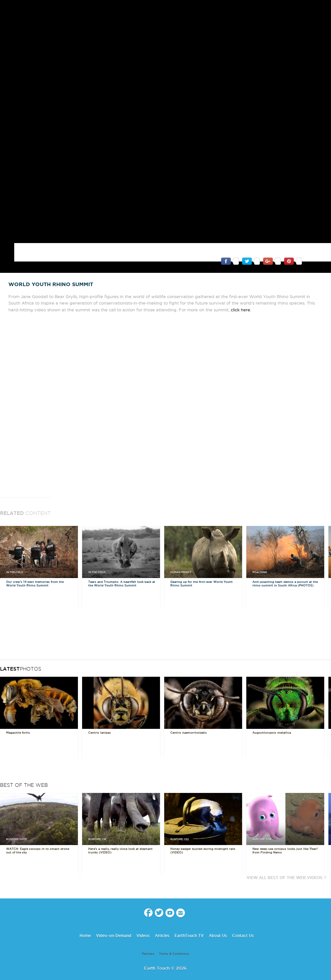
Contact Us (243, 924)
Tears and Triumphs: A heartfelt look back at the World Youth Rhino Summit (122, 572)
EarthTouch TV (189, 924)
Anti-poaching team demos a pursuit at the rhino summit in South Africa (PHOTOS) (285, 572)
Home (85, 924)
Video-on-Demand (114, 924)
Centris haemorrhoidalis (189, 721)
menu (7, 10)
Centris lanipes (100, 721)
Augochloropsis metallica (272, 721)
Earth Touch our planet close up (165, 10)
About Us (218, 924)
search (324, 10)
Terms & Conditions (174, 942)
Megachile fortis (18, 721)
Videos (143, 924)
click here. (241, 298)
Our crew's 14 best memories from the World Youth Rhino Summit (35, 572)
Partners (148, 942)
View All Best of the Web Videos (285, 866)
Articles (162, 924)
